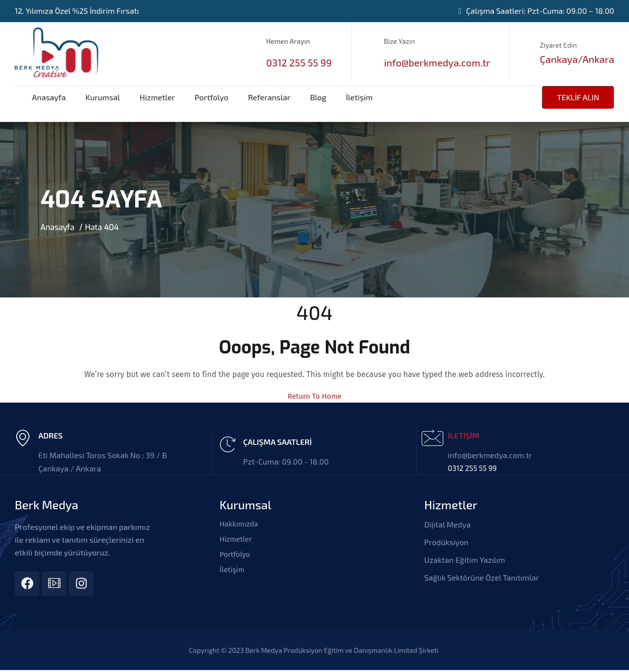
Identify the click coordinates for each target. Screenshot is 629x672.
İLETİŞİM (463, 435)
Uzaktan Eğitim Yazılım (464, 560)
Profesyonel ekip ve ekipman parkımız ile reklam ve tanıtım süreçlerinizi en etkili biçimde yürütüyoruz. (82, 540)
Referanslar (269, 97)
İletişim (359, 97)
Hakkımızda (240, 525)
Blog (318, 97)
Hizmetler (157, 97)
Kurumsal (103, 97)
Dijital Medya (447, 524)
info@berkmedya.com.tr (437, 62)
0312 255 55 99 (299, 62)
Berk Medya (46, 505)
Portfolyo (212, 97)
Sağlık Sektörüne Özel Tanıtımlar (482, 577)
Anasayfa (49, 97)
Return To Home (315, 396)
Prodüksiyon (446, 542)
